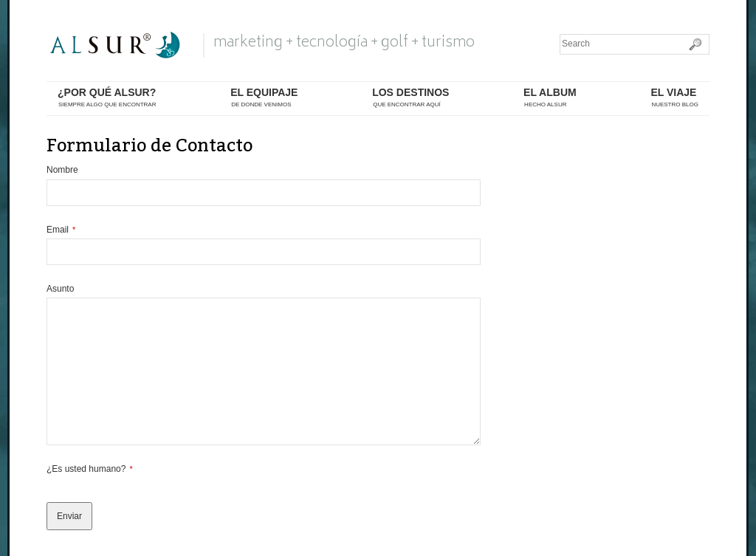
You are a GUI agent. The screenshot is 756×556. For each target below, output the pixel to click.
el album (550, 98)
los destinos (410, 98)
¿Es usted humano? (90, 469)
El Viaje (674, 98)
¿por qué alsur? (107, 98)
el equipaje (264, 98)
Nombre (62, 170)
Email (61, 230)
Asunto (60, 289)
